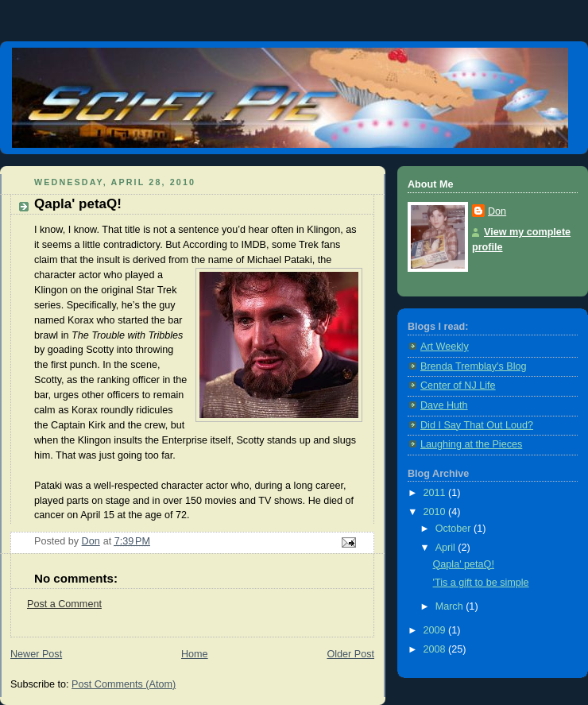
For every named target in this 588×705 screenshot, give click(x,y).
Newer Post (36, 654)
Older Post (350, 654)
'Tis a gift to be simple (481, 583)
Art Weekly (445, 347)
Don (497, 211)
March (451, 606)
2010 (436, 512)
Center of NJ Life (458, 385)
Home (195, 654)
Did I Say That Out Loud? (477, 425)
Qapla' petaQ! (464, 564)
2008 (436, 649)
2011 (436, 493)
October (455, 529)
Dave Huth (444, 405)
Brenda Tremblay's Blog (473, 366)
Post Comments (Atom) (124, 684)
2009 (436, 630)
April (447, 548)
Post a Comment (64, 604)
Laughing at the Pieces (471, 444)
